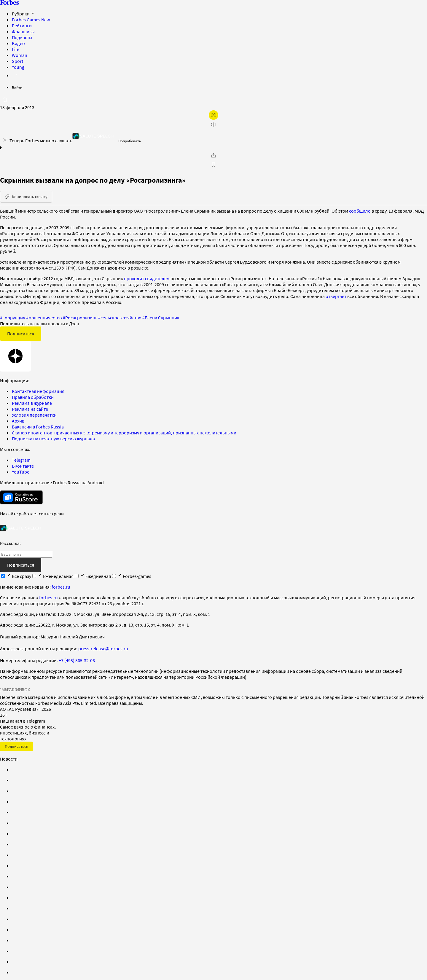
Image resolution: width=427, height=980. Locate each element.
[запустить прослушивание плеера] (213, 125)
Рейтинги (22, 26)
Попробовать (130, 141)
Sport (17, 61)
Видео (18, 43)
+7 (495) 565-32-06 (77, 660)
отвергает (336, 296)
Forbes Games (31, 20)
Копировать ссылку (26, 197)
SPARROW (14, 689)
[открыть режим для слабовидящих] (213, 115)
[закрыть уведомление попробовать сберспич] (5, 140)
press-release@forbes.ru (103, 648)
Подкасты (22, 37)
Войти (17, 88)
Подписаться (21, 334)
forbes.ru (61, 587)
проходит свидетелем (147, 278)
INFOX (24, 689)
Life (16, 49)
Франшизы (23, 31)
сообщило (360, 211)
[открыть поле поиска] (5, 100)
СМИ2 (5, 689)
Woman (20, 55)
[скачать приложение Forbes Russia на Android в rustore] (21, 497)
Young (18, 67)
